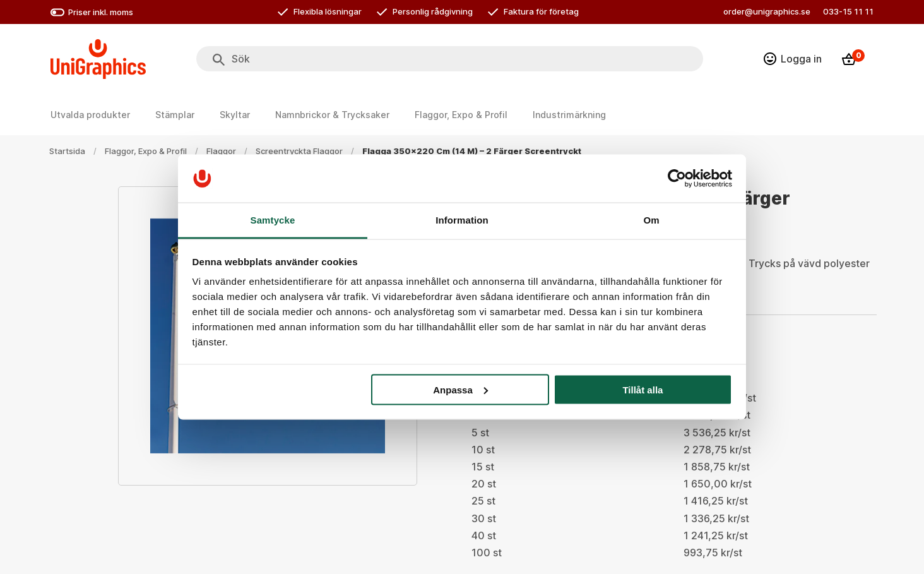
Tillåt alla (643, 389)
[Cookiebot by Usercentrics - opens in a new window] (677, 178)
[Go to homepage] (98, 59)
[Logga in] (793, 59)
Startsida (67, 151)
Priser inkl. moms (92, 12)
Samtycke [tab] (273, 220)
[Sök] (219, 60)
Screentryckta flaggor (299, 151)
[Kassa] (853, 59)
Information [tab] (462, 220)
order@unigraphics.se (767, 11)
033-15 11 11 (848, 11)
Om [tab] (651, 220)
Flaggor (221, 151)
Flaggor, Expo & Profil (146, 151)
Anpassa (460, 389)
